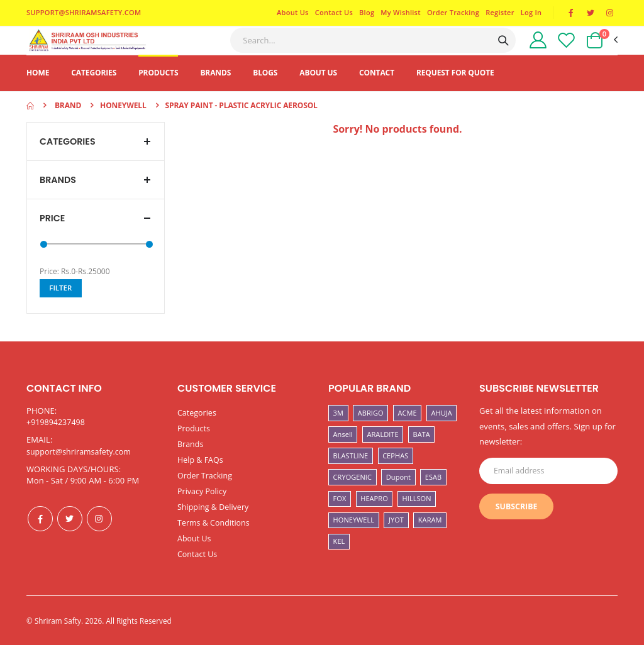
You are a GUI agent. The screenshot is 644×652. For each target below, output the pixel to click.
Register (498, 13)
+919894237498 (57, 435)
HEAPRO (374, 511)
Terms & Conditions (215, 531)
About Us (290, 13)
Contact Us (331, 13)
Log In (529, 13)
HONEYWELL (354, 533)
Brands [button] (59, 194)
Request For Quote (455, 86)
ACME (408, 426)
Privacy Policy (203, 501)
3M (338, 426)
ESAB (433, 490)
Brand (68, 119)
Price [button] (53, 233)
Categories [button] (69, 155)
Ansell (343, 447)
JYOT (396, 533)
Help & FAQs (201, 471)
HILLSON (417, 511)
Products (158, 86)
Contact (377, 86)
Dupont (398, 490)
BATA (422, 447)
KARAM (430, 533)
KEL (339, 554)
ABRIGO (371, 426)
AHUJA (442, 426)
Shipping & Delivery (215, 516)
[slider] (44, 259)
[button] (601, 47)
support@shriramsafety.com (81, 465)
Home (38, 86)
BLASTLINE (351, 469)
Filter (62, 303)
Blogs (265, 86)
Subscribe (518, 522)
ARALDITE (383, 447)
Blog (364, 13)
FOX (340, 511)
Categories (94, 86)
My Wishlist (399, 13)
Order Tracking (451, 13)
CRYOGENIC (353, 490)
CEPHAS (395, 469)
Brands (215, 86)
